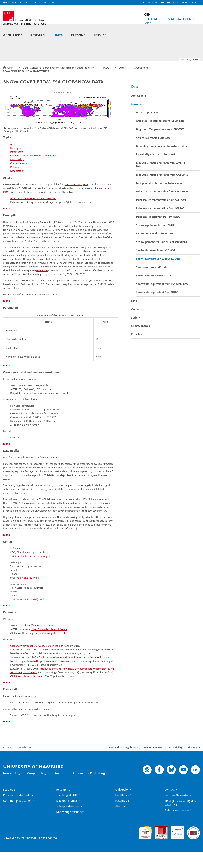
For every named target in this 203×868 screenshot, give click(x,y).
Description (17, 164)
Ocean (135, 325)
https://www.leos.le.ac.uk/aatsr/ (49, 645)
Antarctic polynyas (147, 128)
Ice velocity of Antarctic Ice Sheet (156, 170)
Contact (170, 806)
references (53, 257)
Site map (193, 763)
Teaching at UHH (67, 811)
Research (39, 35)
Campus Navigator (177, 811)
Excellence (122, 811)
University (122, 806)
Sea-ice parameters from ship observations (161, 258)
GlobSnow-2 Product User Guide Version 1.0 (34, 662)
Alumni (120, 822)
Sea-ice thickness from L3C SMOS (156, 266)
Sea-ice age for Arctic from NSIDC (156, 241)
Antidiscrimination (177, 826)
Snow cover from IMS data (152, 283)
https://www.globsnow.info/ (51, 649)
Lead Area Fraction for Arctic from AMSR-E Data (161, 181)
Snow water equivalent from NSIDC (157, 308)
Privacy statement (153, 763)
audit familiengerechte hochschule (145, 847)
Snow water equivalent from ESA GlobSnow (162, 300)
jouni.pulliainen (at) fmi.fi (31, 615)
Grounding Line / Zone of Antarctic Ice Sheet (162, 162)
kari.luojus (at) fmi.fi (28, 594)
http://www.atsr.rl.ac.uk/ (39, 642)
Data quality (17, 175)
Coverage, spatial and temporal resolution (33, 172)
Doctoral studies (67, 817)
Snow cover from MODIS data (154, 292)
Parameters (17, 168)
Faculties (121, 817)
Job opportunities (68, 822)
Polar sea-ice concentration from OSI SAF (160, 224)
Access (14, 160)
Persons (78, 35)
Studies (8, 806)
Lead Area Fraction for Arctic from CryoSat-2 (162, 191)
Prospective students (17, 811)
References (16, 183)
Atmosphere (139, 112)
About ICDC (13, 35)
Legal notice (131, 763)
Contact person (19, 179)
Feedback (114, 763)
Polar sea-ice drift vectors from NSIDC (158, 233)
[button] (160, 2)
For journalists (12, 2)
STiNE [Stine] (52, 2)
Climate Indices (141, 342)
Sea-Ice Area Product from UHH (155, 250)
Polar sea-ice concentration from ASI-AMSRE (162, 208)
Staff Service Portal (35, 2)
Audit (158, 844)
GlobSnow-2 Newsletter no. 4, (27, 692)
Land (134, 317)
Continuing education (17, 817)
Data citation (17, 187)
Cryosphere (138, 120)
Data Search (138, 350)
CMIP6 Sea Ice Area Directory (153, 154)
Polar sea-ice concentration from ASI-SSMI (161, 216)
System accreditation (193, 846)
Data (59, 35)
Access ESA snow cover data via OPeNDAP (33, 214)
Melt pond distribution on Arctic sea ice (159, 199)
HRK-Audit (177, 844)
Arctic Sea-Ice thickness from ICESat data (160, 137)
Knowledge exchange (70, 828)
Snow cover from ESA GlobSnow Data (158, 275)
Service (100, 35)
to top (7, 225)
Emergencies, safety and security (180, 819)
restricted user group (77, 200)
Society (136, 334)
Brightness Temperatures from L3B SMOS (160, 145)
